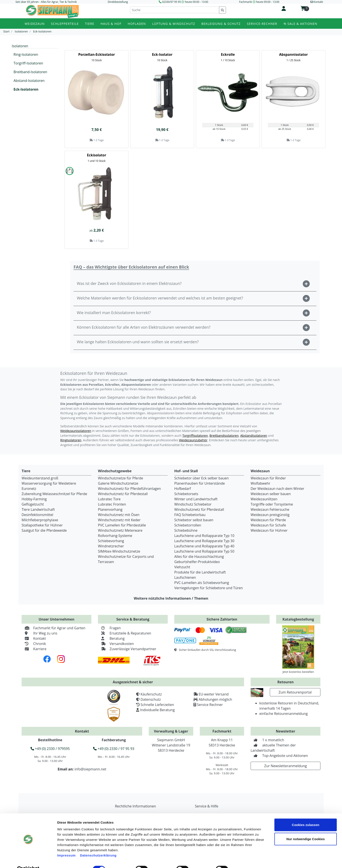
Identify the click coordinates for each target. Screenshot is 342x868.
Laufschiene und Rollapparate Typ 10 (204, 536)
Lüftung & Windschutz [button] (174, 24)
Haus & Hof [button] (111, 24)
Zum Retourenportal (295, 692)
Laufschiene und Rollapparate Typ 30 (204, 541)
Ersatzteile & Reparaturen (125, 633)
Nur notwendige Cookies (306, 829)
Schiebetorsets (186, 494)
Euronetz (29, 489)
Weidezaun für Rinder (268, 478)
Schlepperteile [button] (65, 24)
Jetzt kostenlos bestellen (298, 672)
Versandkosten (116, 644)
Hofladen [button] (137, 24)
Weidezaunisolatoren (76, 431)
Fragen (109, 628)
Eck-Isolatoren (26, 89)
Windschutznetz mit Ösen (119, 515)
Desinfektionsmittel (37, 515)
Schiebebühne (186, 530)
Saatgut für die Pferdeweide (44, 530)
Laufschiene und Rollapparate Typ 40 (204, 546)
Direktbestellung (118, 2)
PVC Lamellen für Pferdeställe (122, 525)
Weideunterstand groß (40, 478)
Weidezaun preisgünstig (270, 515)
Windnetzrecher (111, 546)
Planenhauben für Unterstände (200, 483)
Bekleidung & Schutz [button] (221, 24)
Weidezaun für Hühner (269, 530)
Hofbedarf (183, 489)
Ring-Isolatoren (26, 54)
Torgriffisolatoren (195, 436)
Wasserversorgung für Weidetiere (49, 483)
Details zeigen (247, 859)
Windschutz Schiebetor (193, 504)
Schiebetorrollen (188, 525)
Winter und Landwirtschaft (196, 499)
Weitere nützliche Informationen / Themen (171, 598)
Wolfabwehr (260, 483)
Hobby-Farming (34, 499)
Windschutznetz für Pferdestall (123, 494)
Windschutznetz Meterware (120, 530)
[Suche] (175, 10)
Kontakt (34, 638)
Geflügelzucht (33, 504)
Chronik (34, 644)
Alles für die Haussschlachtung (199, 557)
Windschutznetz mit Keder (119, 520)
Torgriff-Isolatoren (28, 63)
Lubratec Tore (109, 499)
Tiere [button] (90, 24)
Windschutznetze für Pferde (121, 478)
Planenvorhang (110, 509)
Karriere (34, 649)
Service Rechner (210, 705)
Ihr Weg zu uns (39, 633)
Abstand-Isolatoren (29, 81)
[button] (195, 284)
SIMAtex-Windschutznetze (119, 551)
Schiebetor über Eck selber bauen (202, 478)
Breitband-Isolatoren (30, 72)
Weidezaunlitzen (264, 499)
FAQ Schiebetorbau (190, 515)
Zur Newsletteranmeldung (285, 766)
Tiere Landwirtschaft (38, 509)
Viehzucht (182, 567)
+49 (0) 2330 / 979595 (50, 749)
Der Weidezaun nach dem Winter (277, 489)
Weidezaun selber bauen (271, 494)
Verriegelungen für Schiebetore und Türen (209, 588)
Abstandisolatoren (254, 436)
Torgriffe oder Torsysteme (272, 504)
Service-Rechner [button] (262, 24)
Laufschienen (185, 577)
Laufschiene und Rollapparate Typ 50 (204, 551)
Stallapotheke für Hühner (42, 525)
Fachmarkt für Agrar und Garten (53, 628)
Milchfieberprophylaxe (40, 520)
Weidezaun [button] (35, 24)
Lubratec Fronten (112, 504)
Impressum (66, 845)
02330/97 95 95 (171, 2)
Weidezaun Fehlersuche (270, 509)
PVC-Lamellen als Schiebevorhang (202, 583)
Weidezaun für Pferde (268, 520)
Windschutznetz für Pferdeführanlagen (129, 489)
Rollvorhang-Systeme (115, 536)
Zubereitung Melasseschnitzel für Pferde (54, 494)
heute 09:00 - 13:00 (197, 2)
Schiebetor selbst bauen (194, 520)
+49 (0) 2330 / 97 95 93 (114, 749)
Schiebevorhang (111, 541)
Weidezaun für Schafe (268, 525)
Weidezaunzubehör (193, 440)
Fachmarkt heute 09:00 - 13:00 (259, 2)
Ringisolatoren (71, 440)
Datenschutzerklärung (98, 845)
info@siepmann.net (90, 769)
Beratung (111, 638)
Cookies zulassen (306, 815)
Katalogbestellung (298, 619)
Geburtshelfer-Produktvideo (197, 562)
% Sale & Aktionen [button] (300, 24)
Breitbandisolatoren (224, 436)
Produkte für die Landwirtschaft (200, 572)
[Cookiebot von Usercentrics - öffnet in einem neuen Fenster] (28, 860)
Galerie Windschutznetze (118, 483)
